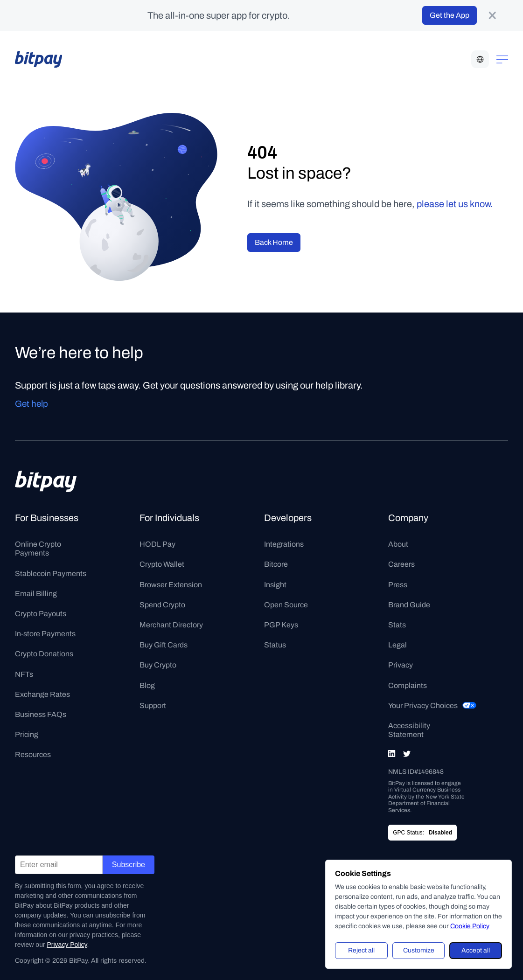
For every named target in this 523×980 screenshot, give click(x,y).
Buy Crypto (158, 665)
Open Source (286, 605)
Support (153, 705)
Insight (275, 585)
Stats (397, 625)
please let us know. (455, 204)
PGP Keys (281, 625)
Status (275, 645)
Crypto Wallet (162, 564)
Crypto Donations (44, 654)
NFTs (24, 674)
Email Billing (36, 594)
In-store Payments (45, 634)
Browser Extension (171, 585)
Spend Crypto (162, 605)
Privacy (401, 665)
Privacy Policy (67, 945)
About (398, 544)
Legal (397, 645)
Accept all (476, 950)
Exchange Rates (42, 694)
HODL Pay (157, 544)
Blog (147, 685)
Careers (401, 564)
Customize (419, 950)
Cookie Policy (470, 926)
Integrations (284, 544)
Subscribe (129, 865)
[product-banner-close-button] (492, 15)
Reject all (361, 950)
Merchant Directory (171, 625)
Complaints (408, 685)
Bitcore (276, 564)
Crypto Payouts (41, 614)
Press (398, 585)
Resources (33, 754)
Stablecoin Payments (51, 573)
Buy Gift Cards (164, 645)
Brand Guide (409, 605)
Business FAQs (41, 714)
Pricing (27, 734)
